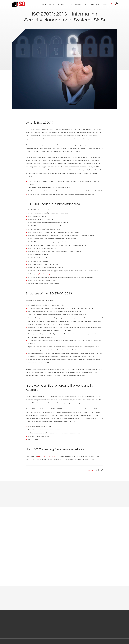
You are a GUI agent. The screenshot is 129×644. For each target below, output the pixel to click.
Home (44, 4)
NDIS (70, 4)
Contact (104, 4)
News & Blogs (95, 4)
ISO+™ (86, 4)
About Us (52, 4)
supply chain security (43, 274)
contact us (52, 456)
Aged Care (78, 4)
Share (91, 470)
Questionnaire (42, 456)
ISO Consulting (62, 4)
